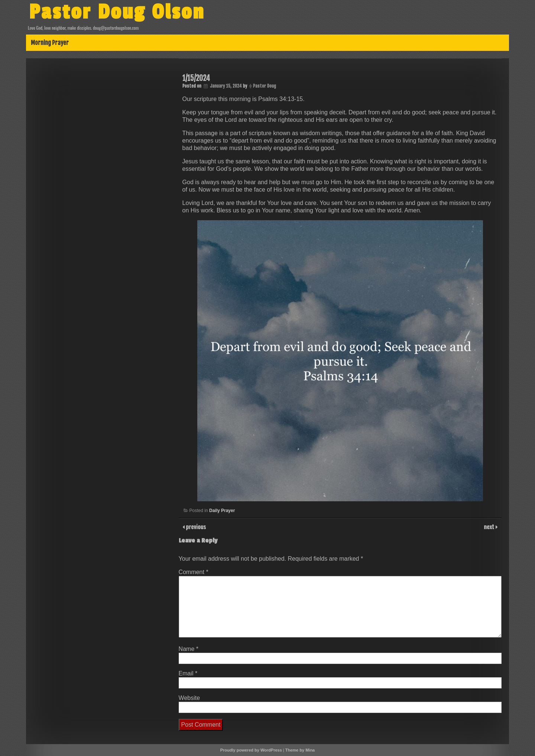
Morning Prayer (50, 43)
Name (189, 649)
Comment (194, 572)
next (490, 527)
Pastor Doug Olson (117, 12)
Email (188, 673)
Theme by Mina (300, 750)
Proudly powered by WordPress (251, 750)
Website (189, 698)
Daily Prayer (222, 511)
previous (195, 527)
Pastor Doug (265, 86)
